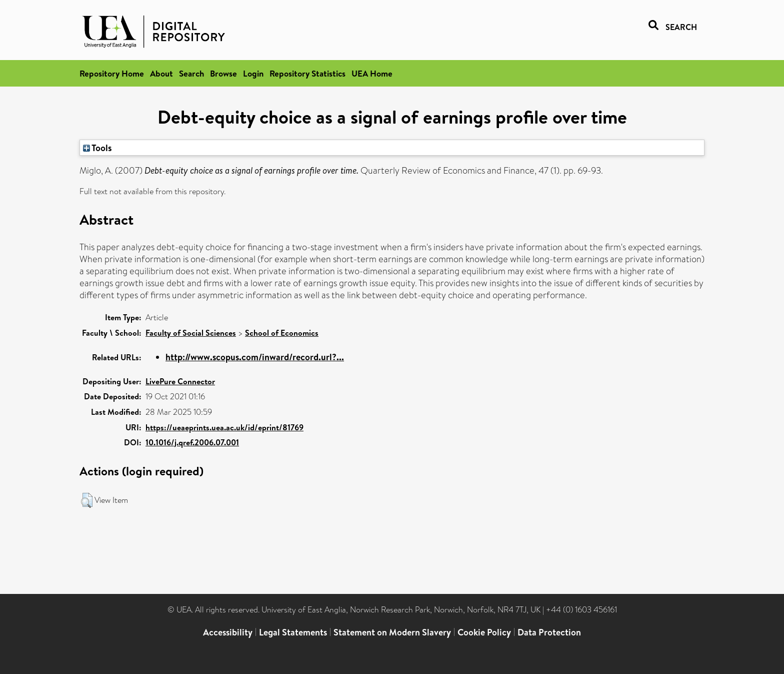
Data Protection (549, 632)
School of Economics (282, 333)
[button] (87, 500)
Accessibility (228, 632)
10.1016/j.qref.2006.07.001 (192, 442)
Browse (223, 73)
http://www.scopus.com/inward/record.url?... (255, 357)
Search (191, 73)
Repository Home (112, 73)
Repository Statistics (307, 73)
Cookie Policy (484, 632)
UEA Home (372, 73)
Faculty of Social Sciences (191, 333)
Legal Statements (293, 632)
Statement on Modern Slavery (392, 632)
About (161, 73)
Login (253, 73)
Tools (97, 148)
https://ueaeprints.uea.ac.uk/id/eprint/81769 (224, 427)
